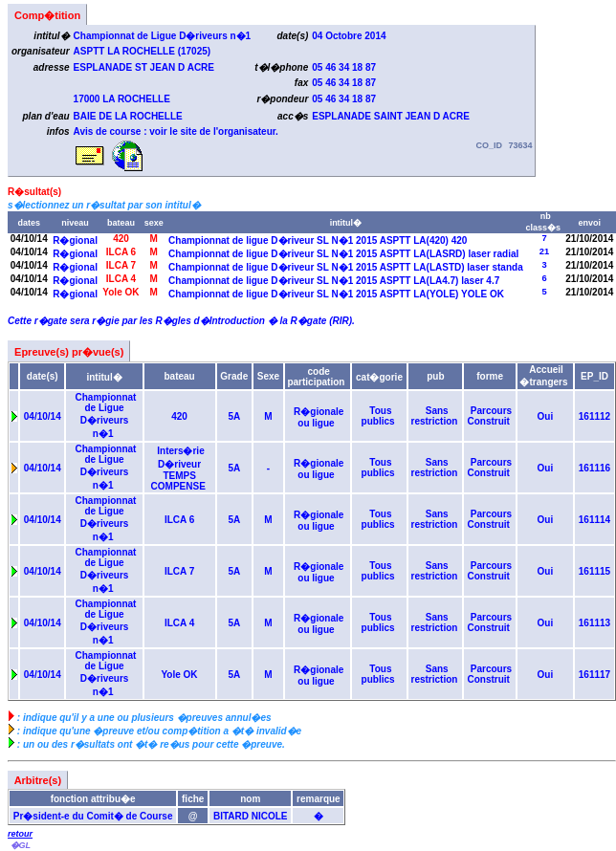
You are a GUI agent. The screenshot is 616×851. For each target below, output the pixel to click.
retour (20, 834)
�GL (20, 845)
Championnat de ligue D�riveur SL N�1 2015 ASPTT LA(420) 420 (318, 240)
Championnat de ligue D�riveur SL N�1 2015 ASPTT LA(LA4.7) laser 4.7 (334, 281)
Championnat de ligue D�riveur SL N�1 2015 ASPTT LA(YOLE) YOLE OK (336, 294)
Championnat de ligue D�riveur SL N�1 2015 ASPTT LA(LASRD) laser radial (343, 254)
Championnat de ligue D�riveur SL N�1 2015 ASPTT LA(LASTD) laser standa (345, 267)
